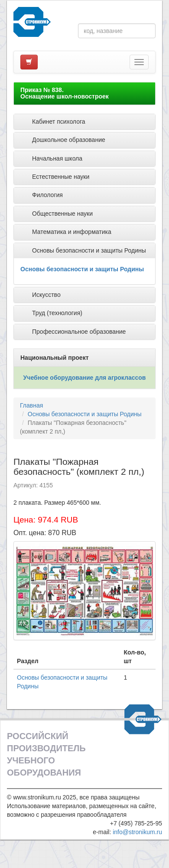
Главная (31, 405)
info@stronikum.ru (137, 832)
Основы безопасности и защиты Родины (82, 269)
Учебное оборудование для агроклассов (85, 378)
